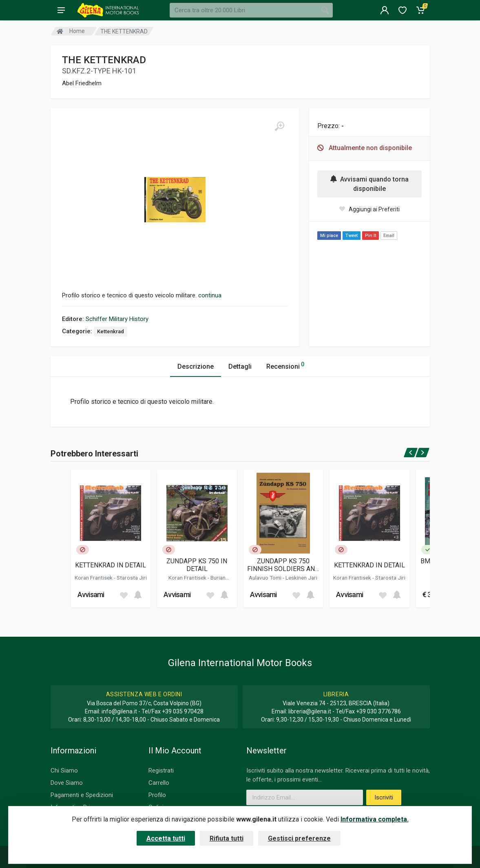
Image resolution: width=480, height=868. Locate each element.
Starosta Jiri (132, 578)
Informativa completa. (375, 819)
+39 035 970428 (183, 711)
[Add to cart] (138, 595)
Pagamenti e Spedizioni (82, 795)
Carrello (159, 783)
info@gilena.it (119, 711)
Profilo (157, 795)
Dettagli (240, 366)
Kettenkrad (111, 331)
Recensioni (285, 365)
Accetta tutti (166, 838)
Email (389, 236)
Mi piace (329, 236)
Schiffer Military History (117, 319)
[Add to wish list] (124, 595)
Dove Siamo (67, 783)
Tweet (352, 236)
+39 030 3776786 (378, 711)
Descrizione (196, 366)
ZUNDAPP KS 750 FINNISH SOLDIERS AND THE (283, 565)
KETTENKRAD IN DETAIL (111, 565)
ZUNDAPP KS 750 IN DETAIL (197, 565)
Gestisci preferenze (299, 838)
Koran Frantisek (94, 578)
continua (210, 295)
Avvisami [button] (91, 595)
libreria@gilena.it (310, 711)
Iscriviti (384, 797)
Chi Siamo (64, 771)
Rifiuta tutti (227, 838)
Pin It (371, 236)
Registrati (161, 771)
